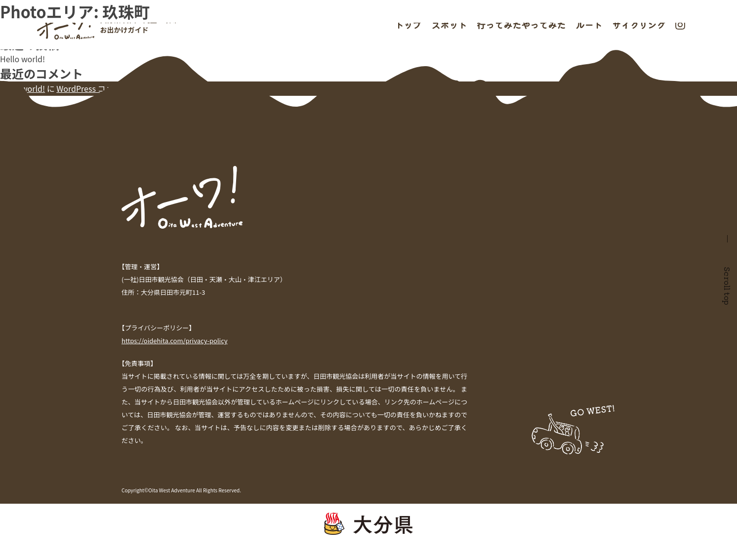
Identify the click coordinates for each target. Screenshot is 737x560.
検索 (8, 18)
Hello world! (22, 59)
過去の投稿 (20, 6)
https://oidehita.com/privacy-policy (175, 340)
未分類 (12, 156)
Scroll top (728, 286)
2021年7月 (19, 127)
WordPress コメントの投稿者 (108, 88)
